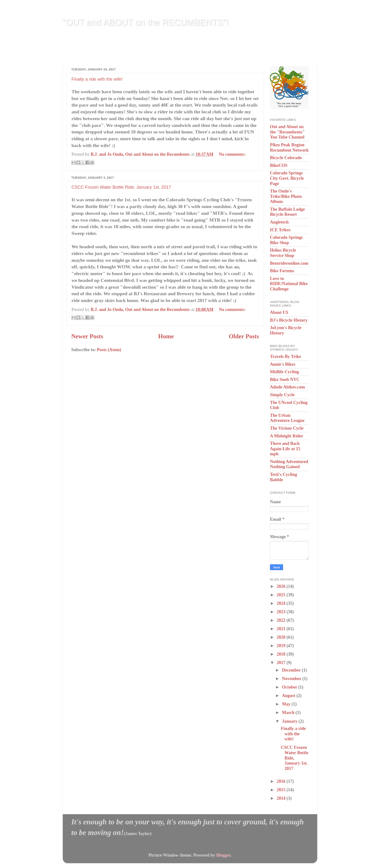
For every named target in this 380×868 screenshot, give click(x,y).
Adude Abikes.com (287, 387)
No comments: (232, 154)
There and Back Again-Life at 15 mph (285, 449)
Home (166, 336)
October (290, 687)
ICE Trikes (280, 230)
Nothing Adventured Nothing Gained (289, 464)
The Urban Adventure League (287, 418)
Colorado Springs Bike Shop (286, 240)
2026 (282, 586)
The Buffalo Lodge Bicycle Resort (287, 212)
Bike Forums (282, 271)
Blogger (223, 855)
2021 (282, 629)
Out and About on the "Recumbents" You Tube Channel (287, 132)
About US (279, 312)
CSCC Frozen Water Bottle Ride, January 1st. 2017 (121, 187)
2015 (282, 790)
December (292, 670)
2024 (282, 603)
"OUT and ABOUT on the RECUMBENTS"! (146, 22)
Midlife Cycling (285, 372)
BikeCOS (279, 165)
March (289, 713)
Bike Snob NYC (285, 380)
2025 (282, 595)
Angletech (279, 222)
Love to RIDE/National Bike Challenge (289, 284)
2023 (282, 612)
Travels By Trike (285, 356)
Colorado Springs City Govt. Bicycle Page (287, 178)
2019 (282, 646)
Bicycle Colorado (286, 158)
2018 (282, 654)
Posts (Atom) (109, 350)
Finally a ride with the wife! (97, 79)
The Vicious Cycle (287, 428)
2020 (282, 637)
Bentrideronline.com (289, 263)
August (289, 696)
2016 (282, 781)
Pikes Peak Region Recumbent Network (289, 147)
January (290, 721)
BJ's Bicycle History (289, 320)
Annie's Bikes (283, 364)
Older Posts (244, 336)
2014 (282, 798)
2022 (282, 620)
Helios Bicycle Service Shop (283, 253)
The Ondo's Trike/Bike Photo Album (286, 196)
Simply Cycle (282, 395)
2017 (282, 663)
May (287, 704)
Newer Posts (87, 336)
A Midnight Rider (287, 436)
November (292, 679)
